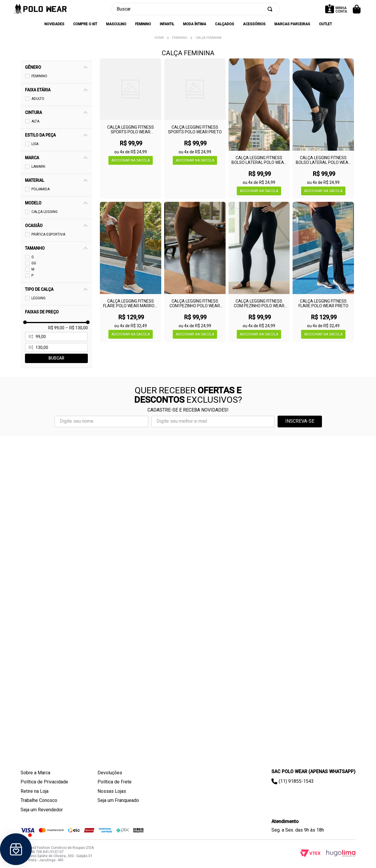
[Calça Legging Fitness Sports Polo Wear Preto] (195, 129)
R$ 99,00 (56, 655)
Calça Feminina (209, 38)
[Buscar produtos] (271, 9)
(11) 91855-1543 (296, 781)
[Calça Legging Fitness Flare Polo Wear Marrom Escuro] (131, 272)
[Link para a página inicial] (159, 38)
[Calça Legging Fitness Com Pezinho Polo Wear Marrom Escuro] (195, 272)
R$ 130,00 (77, 655)
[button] (59, 67)
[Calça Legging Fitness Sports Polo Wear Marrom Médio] (131, 129)
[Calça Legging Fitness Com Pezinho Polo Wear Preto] (259, 272)
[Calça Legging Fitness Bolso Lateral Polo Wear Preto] (323, 129)
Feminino (180, 38)
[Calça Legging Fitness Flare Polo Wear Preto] (323, 272)
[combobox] (196, 9)
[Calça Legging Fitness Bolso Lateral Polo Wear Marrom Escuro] (259, 129)
